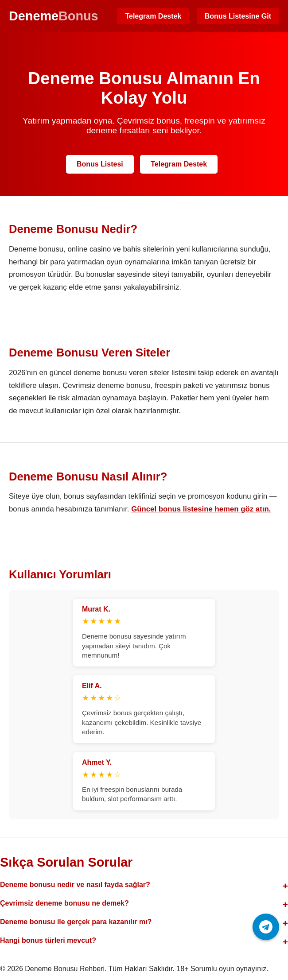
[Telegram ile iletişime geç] (266, 927)
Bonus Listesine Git (238, 16)
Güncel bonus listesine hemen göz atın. (201, 509)
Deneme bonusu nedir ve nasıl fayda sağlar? (75, 885)
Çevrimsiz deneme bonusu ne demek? (64, 903)
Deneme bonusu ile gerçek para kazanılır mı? (76, 922)
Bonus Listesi (100, 164)
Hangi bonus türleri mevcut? (48, 940)
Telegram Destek (153, 16)
